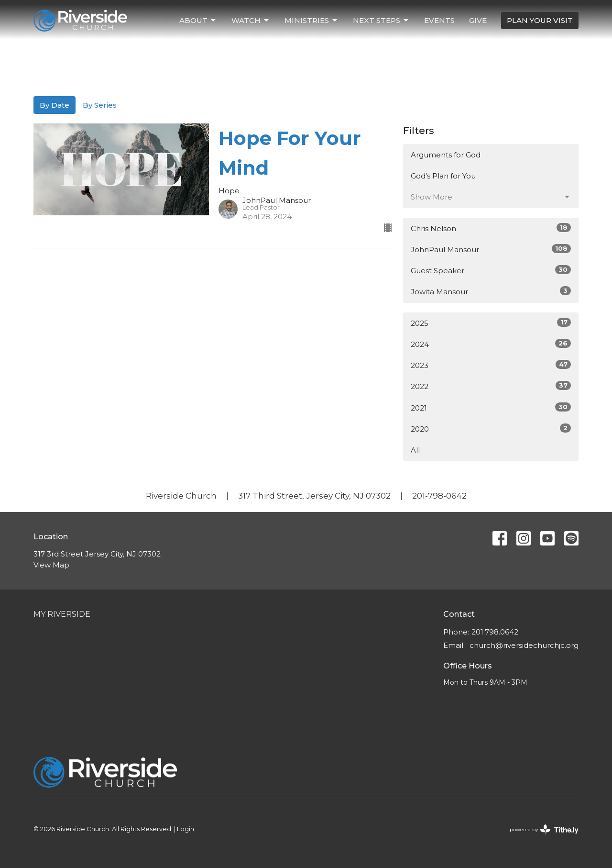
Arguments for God (446, 155)
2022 (491, 386)
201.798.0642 (495, 632)
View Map (51, 565)
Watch (251, 21)
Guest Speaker (491, 270)
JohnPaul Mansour (491, 249)
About (198, 21)
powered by (544, 829)
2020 (491, 428)
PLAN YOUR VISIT (540, 20)
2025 (491, 323)
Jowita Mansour (491, 291)
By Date (55, 105)
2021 (491, 407)
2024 (491, 344)
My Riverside (62, 614)
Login (186, 829)
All (415, 450)
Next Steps (381, 21)
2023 (491, 365)
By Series (100, 105)
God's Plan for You (443, 176)
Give (478, 20)
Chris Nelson (491, 228)
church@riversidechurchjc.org (524, 645)
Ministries (311, 21)
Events (439, 20)
